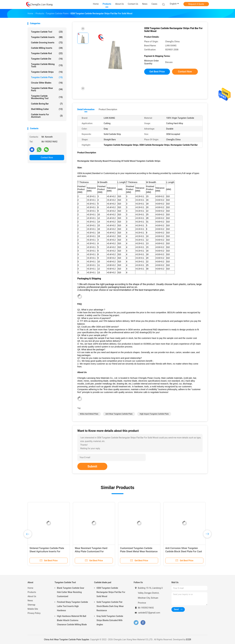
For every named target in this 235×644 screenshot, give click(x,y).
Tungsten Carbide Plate (47, 77)
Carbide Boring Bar (47, 104)
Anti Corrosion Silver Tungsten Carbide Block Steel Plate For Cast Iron (184, 551)
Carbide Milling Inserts (47, 48)
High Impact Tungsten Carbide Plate (154, 414)
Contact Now (47, 158)
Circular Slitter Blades (47, 83)
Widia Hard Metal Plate (89, 414)
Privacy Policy (34, 613)
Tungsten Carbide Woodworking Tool (47, 97)
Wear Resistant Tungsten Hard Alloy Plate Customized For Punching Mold (91, 551)
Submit (92, 466)
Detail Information (86, 109)
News (30, 601)
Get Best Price (157, 72)
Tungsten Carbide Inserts (47, 37)
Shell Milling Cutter (47, 109)
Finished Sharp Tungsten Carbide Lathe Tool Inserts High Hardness (72, 606)
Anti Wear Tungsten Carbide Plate (119, 414)
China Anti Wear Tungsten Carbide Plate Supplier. (67, 640)
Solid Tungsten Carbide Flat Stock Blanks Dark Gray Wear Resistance (110, 606)
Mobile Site (33, 609)
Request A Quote (196, 4)
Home (30, 588)
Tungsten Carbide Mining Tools (47, 65)
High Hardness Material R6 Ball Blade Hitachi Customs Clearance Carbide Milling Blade (72, 620)
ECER (189, 640)
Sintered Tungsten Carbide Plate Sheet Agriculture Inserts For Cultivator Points (47, 551)
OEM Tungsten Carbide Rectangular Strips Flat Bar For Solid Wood (111, 592)
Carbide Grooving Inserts (47, 43)
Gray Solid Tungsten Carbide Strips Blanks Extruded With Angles (110, 620)
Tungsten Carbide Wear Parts (47, 89)
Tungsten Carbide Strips (47, 72)
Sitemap (31, 605)
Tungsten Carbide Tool (47, 32)
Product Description (108, 109)
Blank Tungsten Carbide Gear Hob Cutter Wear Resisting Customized (71, 592)
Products (32, 592)
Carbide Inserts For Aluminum (47, 116)
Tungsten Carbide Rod (47, 53)
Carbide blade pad (103, 582)
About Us (32, 596)
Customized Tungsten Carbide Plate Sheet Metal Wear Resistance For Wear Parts (139, 551)
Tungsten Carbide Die (47, 59)
